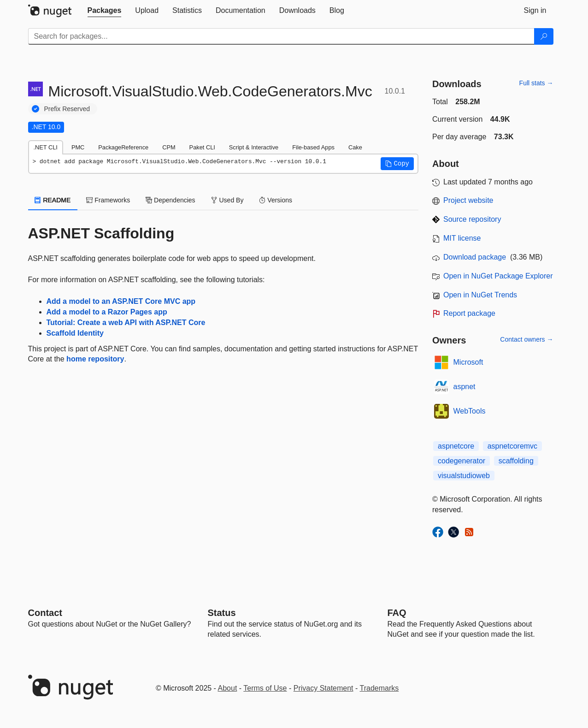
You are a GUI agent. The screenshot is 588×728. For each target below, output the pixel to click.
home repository (95, 359)
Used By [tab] (227, 200)
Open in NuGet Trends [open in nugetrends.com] (480, 295)
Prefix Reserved (67, 109)
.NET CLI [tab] (46, 147)
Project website (468, 200)
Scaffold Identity (75, 333)
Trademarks (379, 688)
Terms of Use (265, 688)
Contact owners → (526, 339)
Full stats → (536, 83)
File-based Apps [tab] (313, 147)
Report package (469, 313)
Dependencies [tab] (170, 200)
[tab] (105, 11)
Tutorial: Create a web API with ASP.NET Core (126, 323)
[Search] (544, 36)
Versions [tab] (276, 200)
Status (222, 613)
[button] (397, 164)
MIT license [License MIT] (462, 238)
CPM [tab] (169, 147)
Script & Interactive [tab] (254, 147)
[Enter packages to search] (281, 36)
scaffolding (516, 461)
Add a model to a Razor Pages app (107, 312)
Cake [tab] (355, 147)
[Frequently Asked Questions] (397, 613)
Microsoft (468, 362)
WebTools (470, 411)
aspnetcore (456, 446)
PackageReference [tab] (123, 147)
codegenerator (462, 461)
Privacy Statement (323, 688)
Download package (475, 257)
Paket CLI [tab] (202, 147)
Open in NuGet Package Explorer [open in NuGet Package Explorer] (498, 276)
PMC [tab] (78, 147)
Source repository (472, 219)
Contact (45, 613)
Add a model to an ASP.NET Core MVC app (121, 301)
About (228, 688)
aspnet (465, 387)
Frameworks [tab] (108, 200)
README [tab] (53, 200)
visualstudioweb (464, 476)
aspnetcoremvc (513, 446)
